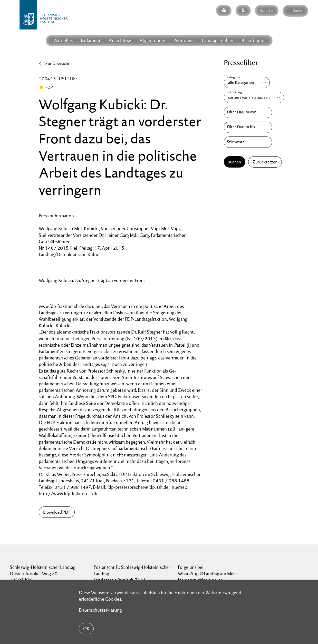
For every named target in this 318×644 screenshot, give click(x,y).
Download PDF (57, 512)
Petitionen (184, 40)
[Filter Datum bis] (248, 127)
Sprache (267, 10)
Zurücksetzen (265, 162)
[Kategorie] (247, 83)
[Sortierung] (254, 97)
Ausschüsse (120, 40)
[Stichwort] (248, 142)
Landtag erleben (218, 40)
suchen (235, 162)
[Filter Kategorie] (247, 83)
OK (86, 629)
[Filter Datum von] (248, 112)
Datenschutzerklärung (100, 610)
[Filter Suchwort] (248, 142)
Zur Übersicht (57, 64)
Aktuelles (63, 40)
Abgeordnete (152, 40)
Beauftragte (253, 40)
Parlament (91, 40)
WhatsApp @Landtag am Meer (208, 574)
